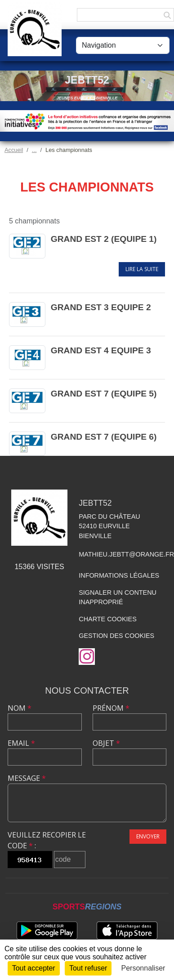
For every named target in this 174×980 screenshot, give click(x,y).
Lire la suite (142, 269)
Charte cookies (107, 619)
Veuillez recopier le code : (47, 840)
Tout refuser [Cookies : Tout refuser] (88, 968)
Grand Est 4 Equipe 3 (101, 350)
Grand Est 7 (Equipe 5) (104, 394)
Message (27, 778)
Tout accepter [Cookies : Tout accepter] (34, 968)
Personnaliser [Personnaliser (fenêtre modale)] (143, 968)
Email (21, 743)
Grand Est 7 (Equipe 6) (104, 437)
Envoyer (148, 836)
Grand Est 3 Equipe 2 (101, 307)
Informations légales (119, 575)
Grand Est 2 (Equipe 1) (104, 239)
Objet (106, 743)
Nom (20, 708)
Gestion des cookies (116, 636)
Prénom (111, 708)
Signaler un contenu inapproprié (118, 597)
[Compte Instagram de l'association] (87, 657)
